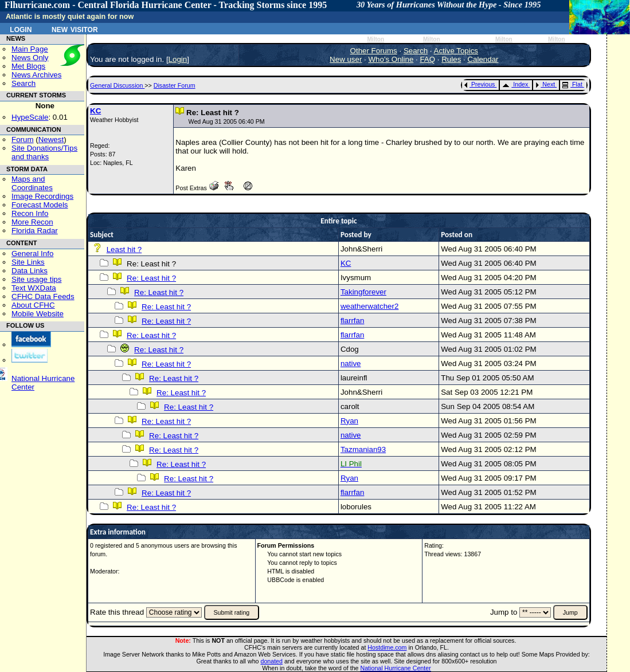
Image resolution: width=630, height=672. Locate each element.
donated (271, 661)
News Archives (36, 75)
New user (346, 59)
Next (545, 84)
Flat (572, 84)
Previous (480, 84)
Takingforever (363, 292)
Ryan (349, 421)
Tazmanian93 (363, 449)
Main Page (30, 49)
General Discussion (117, 85)
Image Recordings (42, 196)
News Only (30, 58)
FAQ (427, 59)
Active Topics (456, 51)
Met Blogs (28, 66)
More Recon (32, 222)
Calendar (483, 59)
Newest (51, 139)
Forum (23, 139)
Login (21, 29)
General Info (32, 254)
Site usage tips (36, 279)
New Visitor (75, 29)
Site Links (28, 262)
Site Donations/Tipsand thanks (44, 152)
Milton (375, 39)
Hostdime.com (387, 647)
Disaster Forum (175, 85)
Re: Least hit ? (151, 278)
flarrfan (352, 321)
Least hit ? (124, 249)
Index (515, 84)
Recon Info (30, 213)
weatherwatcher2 (370, 306)
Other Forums (374, 51)
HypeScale (30, 117)
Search (24, 83)
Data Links (30, 271)
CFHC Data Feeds (43, 296)
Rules (451, 59)
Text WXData (34, 288)
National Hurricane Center (396, 668)
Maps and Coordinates (32, 183)
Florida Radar (35, 231)
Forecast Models (40, 205)
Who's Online (391, 59)
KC (95, 111)
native (351, 363)
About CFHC (33, 305)
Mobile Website (38, 314)
